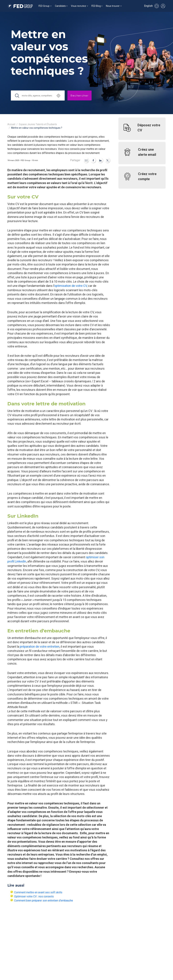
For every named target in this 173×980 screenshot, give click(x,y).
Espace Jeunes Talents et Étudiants (38, 124)
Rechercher (79, 96)
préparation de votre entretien (40, 647)
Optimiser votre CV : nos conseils (34, 896)
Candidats (60, 6)
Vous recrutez (78, 6)
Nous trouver (113, 6)
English (148, 6)
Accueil (11, 124)
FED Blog (96, 6)
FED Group (44, 6)
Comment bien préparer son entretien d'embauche (44, 901)
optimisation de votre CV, (71, 286)
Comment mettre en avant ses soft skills (38, 892)
